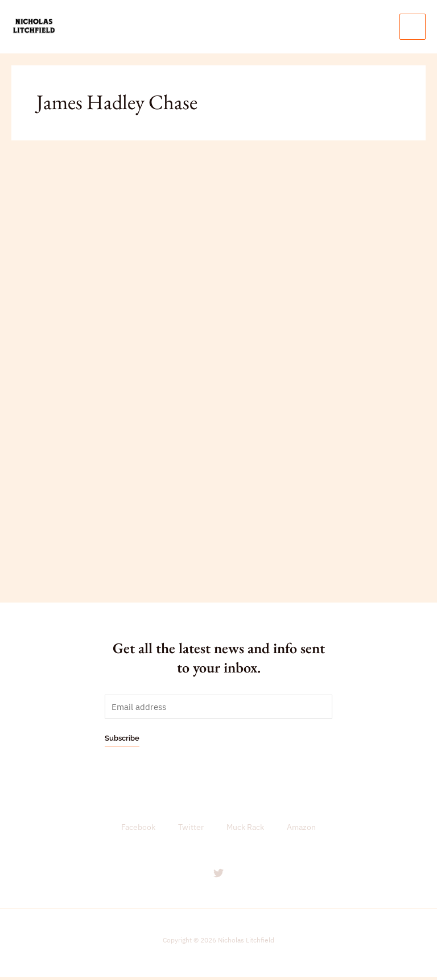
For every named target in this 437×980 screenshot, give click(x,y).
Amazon (301, 830)
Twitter (191, 830)
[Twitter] (218, 876)
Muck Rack (245, 830)
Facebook (138, 830)
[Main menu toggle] (413, 28)
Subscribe (122, 742)
